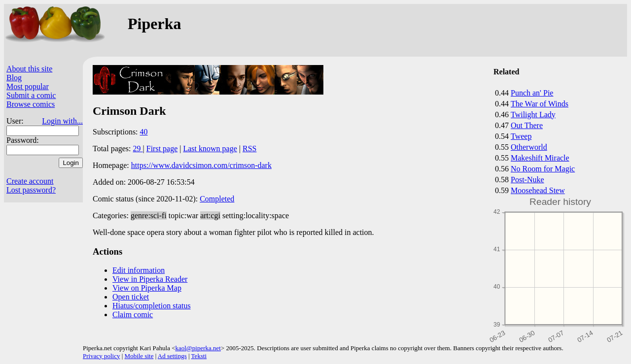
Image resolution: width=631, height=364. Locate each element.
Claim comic (133, 314)
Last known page (210, 149)
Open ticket (131, 297)
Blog (14, 78)
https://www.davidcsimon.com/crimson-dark (201, 165)
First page (162, 149)
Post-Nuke (527, 180)
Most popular (28, 86)
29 (138, 149)
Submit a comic (31, 95)
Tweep (521, 136)
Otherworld (529, 147)
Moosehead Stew (538, 190)
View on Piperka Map (147, 288)
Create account (30, 181)
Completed (217, 199)
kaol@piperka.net (198, 348)
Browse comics (31, 104)
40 (144, 132)
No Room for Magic (543, 169)
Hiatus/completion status (152, 306)
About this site (29, 69)
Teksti (199, 356)
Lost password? (31, 190)
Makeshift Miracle (540, 158)
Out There (527, 125)
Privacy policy (101, 356)
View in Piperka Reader (150, 279)
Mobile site (139, 356)
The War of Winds (540, 104)
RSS (249, 149)
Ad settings (172, 356)
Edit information (139, 270)
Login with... (62, 121)
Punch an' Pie (532, 93)
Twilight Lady (533, 115)
